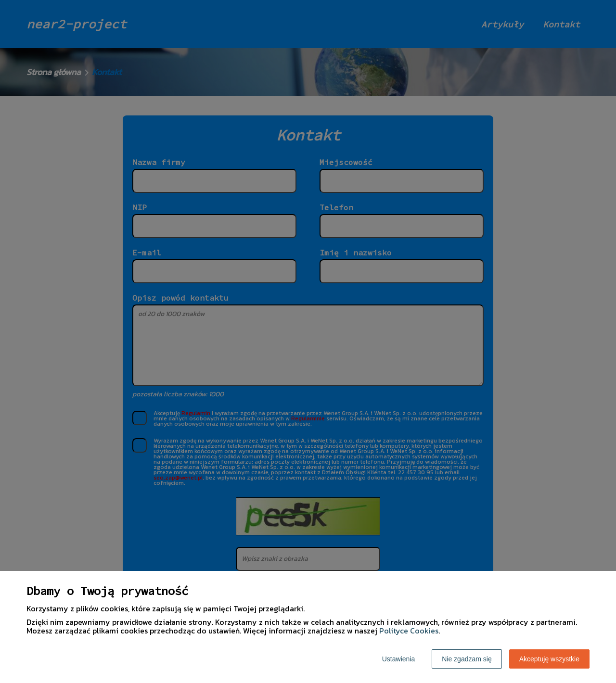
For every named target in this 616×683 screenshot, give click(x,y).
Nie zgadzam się (467, 659)
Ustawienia (398, 659)
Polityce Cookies (409, 631)
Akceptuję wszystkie (549, 659)
